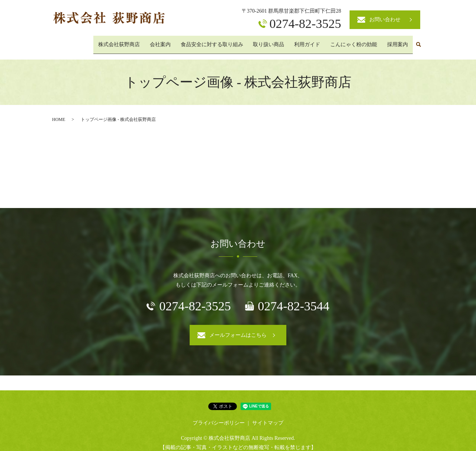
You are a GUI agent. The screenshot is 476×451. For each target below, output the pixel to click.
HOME (59, 113)
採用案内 (399, 41)
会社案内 (181, 41)
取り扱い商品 (282, 41)
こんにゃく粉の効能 (359, 41)
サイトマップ (268, 416)
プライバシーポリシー (219, 416)
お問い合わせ (385, 20)
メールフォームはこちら (238, 328)
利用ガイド (316, 41)
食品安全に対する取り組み (228, 41)
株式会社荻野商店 (143, 41)
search (418, 42)
